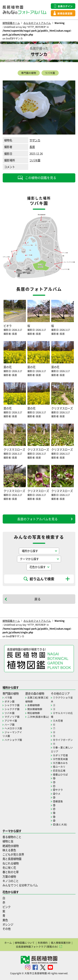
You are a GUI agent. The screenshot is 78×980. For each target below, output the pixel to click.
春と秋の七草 (11, 872)
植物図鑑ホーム (11, 23)
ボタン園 (10, 701)
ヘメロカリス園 (13, 728)
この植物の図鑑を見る (41, 178)
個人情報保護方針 (61, 943)
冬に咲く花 (9, 868)
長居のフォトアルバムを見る (37, 519)
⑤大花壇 (58, 721)
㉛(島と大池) (60, 824)
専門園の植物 (29, 73)
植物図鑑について (25, 943)
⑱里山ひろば (60, 774)
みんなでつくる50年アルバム (20, 885)
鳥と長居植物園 (12, 859)
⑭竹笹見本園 (60, 759)
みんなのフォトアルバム (37, 23)
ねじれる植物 (11, 863)
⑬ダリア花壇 (60, 755)
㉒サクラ (58, 790)
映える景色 (9, 850)
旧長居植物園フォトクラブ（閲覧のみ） (37, 947)
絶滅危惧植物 (11, 846)
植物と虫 (8, 841)
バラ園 (8, 697)
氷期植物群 (34, 705)
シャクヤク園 (12, 705)
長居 (32, 147)
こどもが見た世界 (13, 854)
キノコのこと (11, 881)
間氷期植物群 (35, 709)
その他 (7, 929)
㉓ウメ (57, 794)
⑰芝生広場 (59, 771)
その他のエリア (60, 693)
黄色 (5, 920)
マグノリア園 (12, 717)
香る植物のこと (12, 837)
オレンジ (8, 924)
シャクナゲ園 (12, 709)
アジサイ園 (11, 721)
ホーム (8, 943)
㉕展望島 (58, 801)
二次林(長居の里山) (38, 717)
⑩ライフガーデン (63, 740)
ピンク (7, 907)
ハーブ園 (10, 725)
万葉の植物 (9, 877)
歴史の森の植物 (35, 693)
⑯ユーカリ (59, 767)
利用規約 (43, 943)
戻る (38, 599)
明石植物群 (34, 713)
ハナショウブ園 (13, 740)
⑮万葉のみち (60, 763)
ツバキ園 (50, 73)
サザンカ (35, 140)
